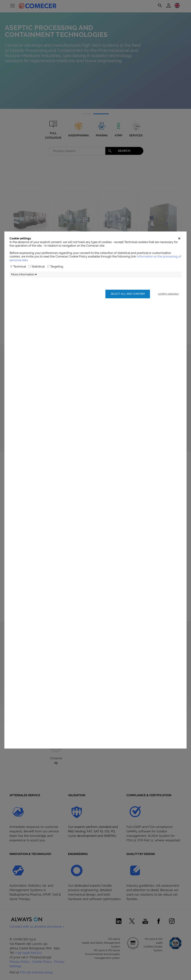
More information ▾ (24, 288)
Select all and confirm (127, 307)
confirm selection (168, 307)
